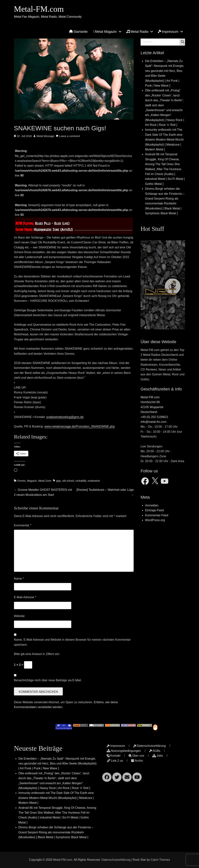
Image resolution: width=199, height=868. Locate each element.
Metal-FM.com (39, 9)
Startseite (78, 32)
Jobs (158, 756)
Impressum (168, 32)
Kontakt (113, 756)
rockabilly (81, 481)
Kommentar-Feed (157, 515)
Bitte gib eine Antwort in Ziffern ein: (37, 654)
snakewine (94, 481)
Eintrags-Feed (154, 510)
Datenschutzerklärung (150, 746)
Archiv (137, 761)
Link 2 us (115, 761)
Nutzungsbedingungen (124, 751)
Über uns (136, 756)
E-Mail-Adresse (25, 597)
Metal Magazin (105, 32)
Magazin (32, 481)
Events (22, 481)
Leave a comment (70, 136)
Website (19, 616)
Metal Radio (137, 31)
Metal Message (45, 136)
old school (68, 481)
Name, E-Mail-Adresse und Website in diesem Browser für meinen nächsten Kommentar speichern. (72, 642)
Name (19, 579)
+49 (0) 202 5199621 (154, 417)
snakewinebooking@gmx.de (65, 417)
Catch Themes (160, 860)
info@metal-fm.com (153, 422)
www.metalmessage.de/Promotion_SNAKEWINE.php (79, 426)
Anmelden (152, 505)
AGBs (155, 751)
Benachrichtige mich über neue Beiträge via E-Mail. (48, 680)
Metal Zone (45, 481)
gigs (58, 481)
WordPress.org (155, 520)
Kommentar (23, 525)
